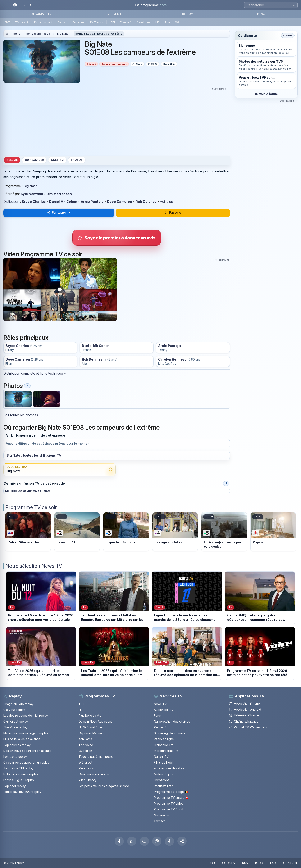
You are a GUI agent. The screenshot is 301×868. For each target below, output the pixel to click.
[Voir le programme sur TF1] (28, 532)
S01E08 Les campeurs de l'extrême (99, 34)
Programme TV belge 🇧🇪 (171, 792)
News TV (160, 704)
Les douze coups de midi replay (26, 716)
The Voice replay (15, 727)
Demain (62, 22)
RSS (245, 863)
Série (17, 34)
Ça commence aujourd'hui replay (26, 762)
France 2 (126, 22)
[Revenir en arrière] (31, 5)
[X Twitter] (132, 841)
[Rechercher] (294, 5)
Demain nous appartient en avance (27, 751)
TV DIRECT (113, 14)
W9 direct (85, 762)
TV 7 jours (96, 22)
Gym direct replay (16, 721)
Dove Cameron (120, 202)
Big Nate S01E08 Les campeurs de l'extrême (140, 48)
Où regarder (34, 160)
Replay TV (161, 727)
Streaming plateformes (170, 733)
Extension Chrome (244, 715)
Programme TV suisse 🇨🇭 (171, 798)
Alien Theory (88, 780)
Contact (159, 821)
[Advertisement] (117, 121)
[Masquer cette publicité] (221, 89)
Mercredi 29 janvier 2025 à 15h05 (28, 491)
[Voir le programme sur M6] (273, 532)
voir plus (167, 202)
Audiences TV (164, 710)
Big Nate (63, 34)
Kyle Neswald (32, 194)
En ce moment (43, 22)
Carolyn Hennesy (172, 359)
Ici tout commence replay (21, 774)
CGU (212, 863)
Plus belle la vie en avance (22, 739)
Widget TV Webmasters (248, 727)
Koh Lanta (85, 739)
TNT (7, 22)
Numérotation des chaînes (172, 721)
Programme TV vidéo (169, 803)
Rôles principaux (26, 338)
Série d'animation (38, 34)
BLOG (259, 863)
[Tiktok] (169, 841)
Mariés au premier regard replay (26, 733)
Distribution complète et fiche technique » (35, 373)
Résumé (12, 160)
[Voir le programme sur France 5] (224, 532)
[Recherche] (271, 5)
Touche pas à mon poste (96, 757)
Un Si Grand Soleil (91, 727)
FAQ (273, 863)
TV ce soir (22, 22)
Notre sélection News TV (34, 566)
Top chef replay (15, 786)
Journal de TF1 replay (18, 768)
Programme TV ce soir (31, 507)
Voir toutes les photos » (21, 415)
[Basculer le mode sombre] (23, 5)
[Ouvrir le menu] (7, 5)
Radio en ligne (164, 739)
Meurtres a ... (87, 768)
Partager (57, 213)
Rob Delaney (146, 202)
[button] (182, 841)
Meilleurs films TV (166, 751)
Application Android (245, 709)
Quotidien (85, 751)
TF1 (113, 22)
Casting (57, 160)
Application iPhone (244, 703)
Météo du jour (164, 774)
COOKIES (229, 863)
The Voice (86, 745)
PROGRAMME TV (39, 14)
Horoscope (162, 780)
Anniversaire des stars (169, 768)
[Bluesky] (144, 841)
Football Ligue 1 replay (19, 780)
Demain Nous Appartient (95, 721)
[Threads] (157, 841)
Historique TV (163, 745)
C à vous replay (14, 710)
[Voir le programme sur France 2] (77, 532)
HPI (81, 710)
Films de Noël (163, 762)
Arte (167, 22)
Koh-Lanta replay (15, 757)
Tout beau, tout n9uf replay (22, 792)
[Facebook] (119, 841)
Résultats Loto (164, 786)
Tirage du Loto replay (18, 704)
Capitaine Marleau (91, 733)
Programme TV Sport (169, 809)
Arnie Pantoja (92, 202)
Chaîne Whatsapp (244, 721)
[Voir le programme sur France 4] (175, 532)
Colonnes (78, 22)
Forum (288, 36)
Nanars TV (161, 757)
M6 (157, 22)
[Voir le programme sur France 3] (126, 532)
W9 (177, 22)
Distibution (11, 202)
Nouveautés (162, 815)
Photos (77, 160)
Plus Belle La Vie (90, 716)
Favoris (173, 213)
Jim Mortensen (59, 194)
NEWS (262, 14)
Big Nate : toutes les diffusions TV (34, 455)
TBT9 (83, 704)
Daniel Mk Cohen (63, 202)
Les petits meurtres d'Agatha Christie (104, 786)
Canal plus (143, 22)
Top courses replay (17, 745)
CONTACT (290, 863)
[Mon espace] (15, 5)
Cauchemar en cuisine (94, 774)
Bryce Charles (34, 202)
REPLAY (188, 14)
